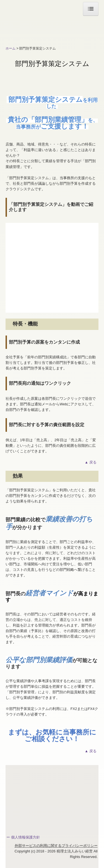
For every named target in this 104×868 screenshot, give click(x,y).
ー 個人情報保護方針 (23, 837)
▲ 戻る (92, 462)
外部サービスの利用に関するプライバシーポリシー (56, 846)
